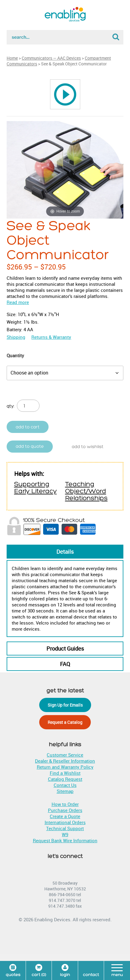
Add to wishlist (88, 447)
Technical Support (65, 828)
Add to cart (28, 427)
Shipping (16, 337)
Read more (18, 302)
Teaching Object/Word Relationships (86, 491)
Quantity (15, 355)
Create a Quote (65, 816)
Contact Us (65, 785)
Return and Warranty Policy (65, 767)
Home (12, 58)
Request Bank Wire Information (65, 840)
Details (65, 552)
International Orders (65, 822)
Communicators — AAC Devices (51, 58)
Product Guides (65, 648)
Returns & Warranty (51, 337)
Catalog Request (65, 779)
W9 (65, 834)
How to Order (65, 804)
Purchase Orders (65, 810)
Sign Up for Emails (65, 705)
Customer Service (65, 755)
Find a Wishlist (65, 773)
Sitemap (65, 791)
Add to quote (30, 446)
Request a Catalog (65, 722)
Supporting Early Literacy (35, 488)
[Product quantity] (28, 406)
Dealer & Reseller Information (65, 761)
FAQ (65, 664)
